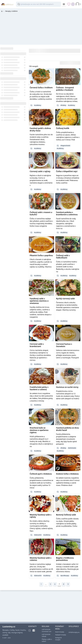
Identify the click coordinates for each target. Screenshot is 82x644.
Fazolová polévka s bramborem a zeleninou (67, 213)
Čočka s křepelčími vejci (67, 171)
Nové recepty (60, 632)
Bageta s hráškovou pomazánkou (65, 559)
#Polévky (63, 105)
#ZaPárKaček (72, 448)
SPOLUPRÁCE (74, 626)
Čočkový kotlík (63, 128)
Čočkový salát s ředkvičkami (63, 257)
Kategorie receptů (58, 639)
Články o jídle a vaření (47, 640)
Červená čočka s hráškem (41, 88)
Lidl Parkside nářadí (46, 635)
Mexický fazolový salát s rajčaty (40, 516)
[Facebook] (34, 630)
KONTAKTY (32, 626)
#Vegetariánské (65, 146)
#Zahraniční (38, 535)
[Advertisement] (41, 28)
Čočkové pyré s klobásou (41, 474)
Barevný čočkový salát (66, 515)
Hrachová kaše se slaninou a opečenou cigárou (39, 430)
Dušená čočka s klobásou (67, 474)
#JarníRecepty (65, 576)
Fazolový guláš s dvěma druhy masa (40, 129)
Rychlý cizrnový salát (65, 299)
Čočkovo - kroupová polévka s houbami (65, 89)
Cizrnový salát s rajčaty (40, 171)
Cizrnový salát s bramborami (37, 345)
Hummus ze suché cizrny (67, 387)
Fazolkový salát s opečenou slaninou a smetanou (39, 301)
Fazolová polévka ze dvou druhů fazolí (68, 429)
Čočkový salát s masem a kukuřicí (41, 213)
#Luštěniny (38, 105)
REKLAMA (45, 626)
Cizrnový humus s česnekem (64, 345)
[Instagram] (30, 630)
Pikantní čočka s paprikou (41, 255)
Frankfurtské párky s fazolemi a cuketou (39, 388)
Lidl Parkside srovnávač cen (47, 630)
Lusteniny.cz (9, 627)
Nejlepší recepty (61, 635)
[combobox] (39, 4)
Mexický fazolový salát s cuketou (40, 559)
